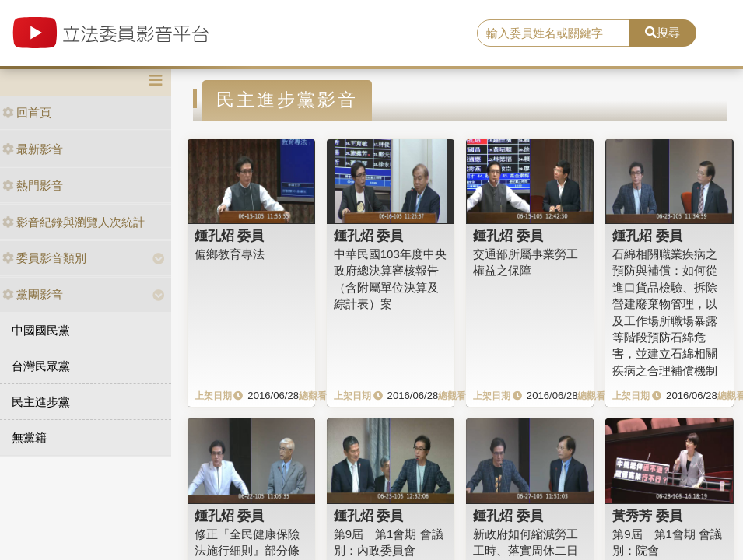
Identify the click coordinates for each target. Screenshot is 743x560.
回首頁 (27, 112)
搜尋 (662, 32)
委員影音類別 (44, 258)
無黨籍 (29, 437)
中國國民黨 (41, 330)
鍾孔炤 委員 (230, 236)
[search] (553, 33)
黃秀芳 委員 (647, 516)
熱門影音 (33, 185)
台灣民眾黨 (41, 366)
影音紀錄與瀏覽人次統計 (74, 222)
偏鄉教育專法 (230, 254)
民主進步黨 (41, 402)
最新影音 (33, 149)
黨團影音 (33, 294)
